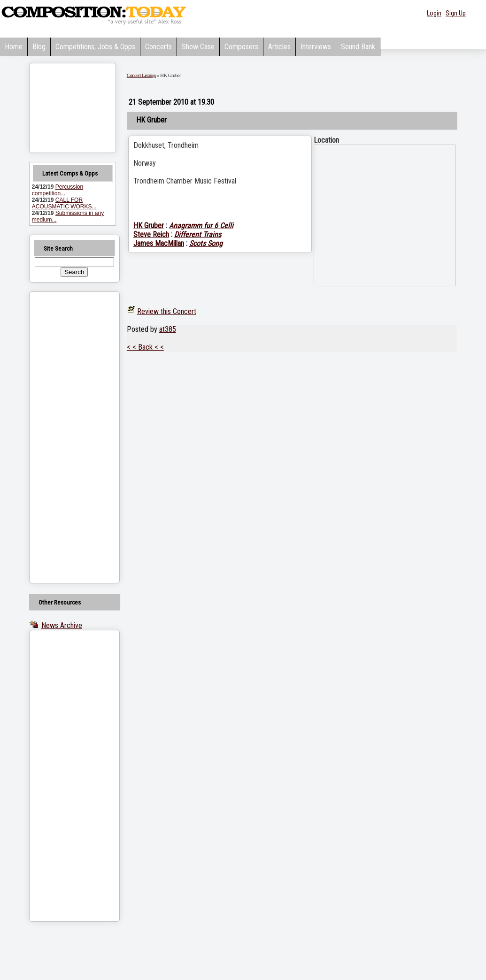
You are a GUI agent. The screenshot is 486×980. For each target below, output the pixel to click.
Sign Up (456, 13)
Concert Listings (141, 75)
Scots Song (206, 243)
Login (434, 13)
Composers (241, 47)
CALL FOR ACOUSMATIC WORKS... (64, 203)
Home (14, 47)
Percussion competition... (58, 190)
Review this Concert (167, 311)
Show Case (198, 47)
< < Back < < (145, 347)
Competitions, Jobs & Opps (95, 47)
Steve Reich (151, 234)
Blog (39, 47)
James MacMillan (159, 243)
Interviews (316, 47)
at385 (168, 329)
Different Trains (198, 234)
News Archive (62, 625)
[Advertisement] (62, 437)
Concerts (158, 47)
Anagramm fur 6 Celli (201, 226)
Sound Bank (358, 47)
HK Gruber (149, 226)
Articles (279, 47)
